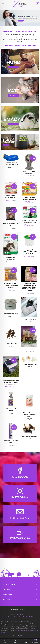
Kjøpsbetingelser (23, 614)
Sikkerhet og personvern (15, 617)
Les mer (21, 630)
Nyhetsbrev (29, 617)
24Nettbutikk (24, 636)
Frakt (13, 614)
